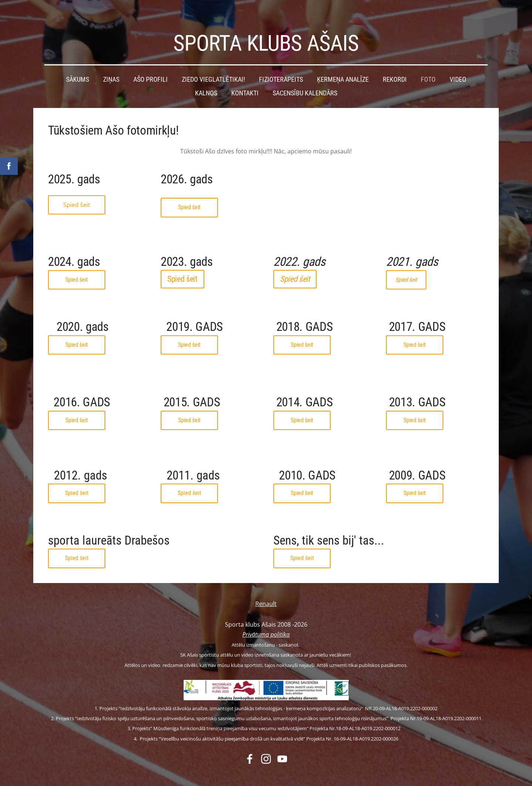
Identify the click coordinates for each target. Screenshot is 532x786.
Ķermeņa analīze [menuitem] (343, 68)
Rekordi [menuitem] (395, 68)
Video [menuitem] (458, 68)
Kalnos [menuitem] (206, 81)
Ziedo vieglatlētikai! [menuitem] (213, 68)
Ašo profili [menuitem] (151, 68)
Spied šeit (77, 193)
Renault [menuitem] (266, 592)
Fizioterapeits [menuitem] (281, 68)
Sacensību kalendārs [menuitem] (305, 81)
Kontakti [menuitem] (245, 81)
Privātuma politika (266, 623)
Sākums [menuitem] (78, 68)
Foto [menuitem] (428, 68)
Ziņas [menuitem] (111, 68)
